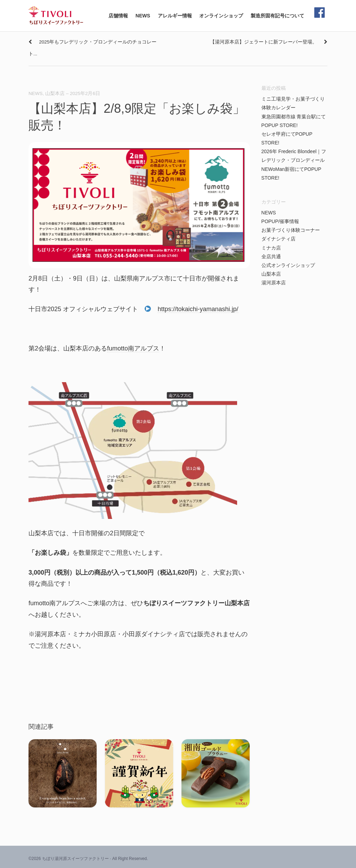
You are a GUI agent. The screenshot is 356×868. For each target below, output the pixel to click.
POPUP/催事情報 (280, 221)
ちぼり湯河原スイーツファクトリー (75, 859)
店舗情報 (118, 16)
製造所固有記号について (277, 16)
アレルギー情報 (175, 16)
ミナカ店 (271, 248)
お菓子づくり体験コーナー (291, 230)
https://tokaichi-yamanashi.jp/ (198, 309)
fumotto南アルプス (133, 348)
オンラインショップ (221, 16)
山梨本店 (55, 93)
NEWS (143, 16)
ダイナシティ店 (278, 239)
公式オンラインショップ (288, 265)
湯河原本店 (274, 283)
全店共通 (271, 257)
